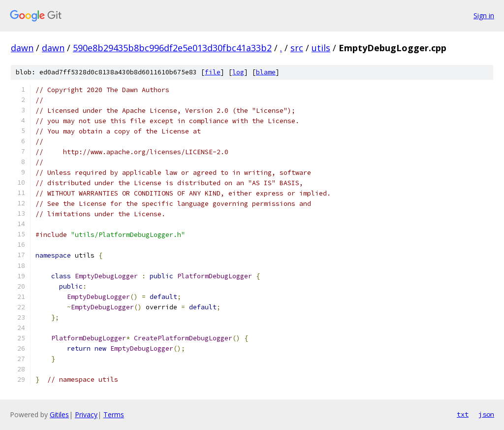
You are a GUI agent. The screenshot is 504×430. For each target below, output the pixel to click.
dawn (22, 48)
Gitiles (59, 414)
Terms (114, 414)
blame (266, 72)
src (297, 48)
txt (463, 414)
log (238, 72)
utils (321, 48)
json (486, 414)
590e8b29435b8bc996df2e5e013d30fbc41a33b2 (172, 48)
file (213, 72)
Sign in (484, 16)
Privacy (86, 414)
